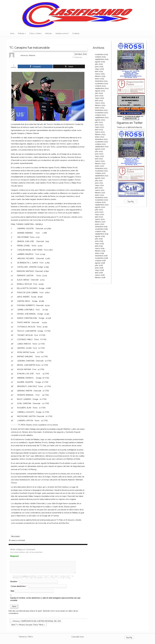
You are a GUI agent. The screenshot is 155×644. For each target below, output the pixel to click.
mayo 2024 (100, 98)
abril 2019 (99, 246)
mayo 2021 (99, 185)
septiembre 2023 (102, 117)
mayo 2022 (100, 156)
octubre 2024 (100, 86)
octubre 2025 (100, 57)
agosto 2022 (100, 149)
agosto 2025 (100, 62)
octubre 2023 (100, 115)
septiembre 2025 (102, 59)
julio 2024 (99, 93)
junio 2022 (99, 154)
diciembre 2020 (101, 197)
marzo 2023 (100, 132)
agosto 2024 (100, 91)
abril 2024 (99, 101)
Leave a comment (17, 540)
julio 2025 (99, 64)
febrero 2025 (100, 76)
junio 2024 (99, 96)
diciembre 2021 (101, 168)
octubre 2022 (100, 144)
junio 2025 (99, 67)
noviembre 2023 (102, 113)
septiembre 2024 (102, 88)
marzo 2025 (100, 74)
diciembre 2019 (101, 227)
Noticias (22, 33)
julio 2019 (99, 239)
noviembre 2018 (101, 258)
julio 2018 (99, 265)
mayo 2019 (99, 244)
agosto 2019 (100, 236)
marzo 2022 (100, 161)
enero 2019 (99, 253)
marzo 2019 (100, 248)
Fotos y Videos (36, 33)
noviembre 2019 (101, 229)
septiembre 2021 (102, 176)
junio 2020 (99, 212)
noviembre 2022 (102, 142)
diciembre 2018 (101, 256)
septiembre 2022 (102, 147)
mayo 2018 (99, 270)
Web (12, 591)
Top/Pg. (131, 202)
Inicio (12, 33)
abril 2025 (99, 71)
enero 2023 (100, 137)
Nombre (14, 582)
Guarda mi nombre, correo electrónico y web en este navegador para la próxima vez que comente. (45, 599)
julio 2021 (99, 181)
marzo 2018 (100, 275)
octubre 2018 (100, 261)
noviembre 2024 (102, 84)
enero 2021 (99, 195)
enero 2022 (100, 166)
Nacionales (15, 536)
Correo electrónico (19, 586)
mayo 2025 (99, 69)
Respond (19, 556)
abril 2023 (99, 130)
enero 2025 (100, 79)
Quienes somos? (62, 33)
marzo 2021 (100, 190)
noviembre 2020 (102, 200)
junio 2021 (99, 183)
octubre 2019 (100, 231)
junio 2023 (99, 125)
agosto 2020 (100, 207)
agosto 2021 (100, 178)
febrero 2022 (100, 164)
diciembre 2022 (101, 139)
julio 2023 (99, 122)
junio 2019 (99, 241)
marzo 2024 (100, 103)
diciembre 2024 (101, 81)
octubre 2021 (100, 173)
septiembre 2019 (102, 234)
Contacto (76, 33)
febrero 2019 (100, 251)
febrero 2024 (100, 105)
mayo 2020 (100, 214)
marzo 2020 (100, 219)
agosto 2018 (100, 263)
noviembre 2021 (101, 171)
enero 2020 (100, 224)
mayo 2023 (100, 127)
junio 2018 (99, 268)
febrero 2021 (100, 193)
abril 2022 (99, 159)
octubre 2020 (100, 202)
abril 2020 (99, 217)
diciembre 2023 (101, 110)
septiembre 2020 (102, 205)
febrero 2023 (100, 134)
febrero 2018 (100, 278)
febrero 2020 (100, 222)
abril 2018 (99, 273)
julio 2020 (99, 210)
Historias (48, 33)
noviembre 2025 (101, 54)
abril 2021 (99, 188)
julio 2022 (99, 151)
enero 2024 (100, 108)
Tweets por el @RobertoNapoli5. (130, 127)
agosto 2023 (100, 120)
